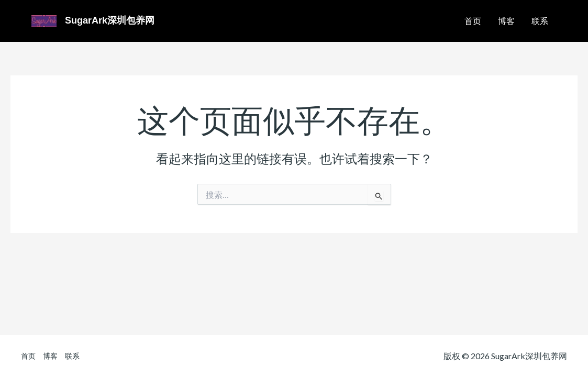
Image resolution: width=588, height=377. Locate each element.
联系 (540, 21)
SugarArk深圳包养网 (110, 20)
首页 (473, 21)
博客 (506, 21)
